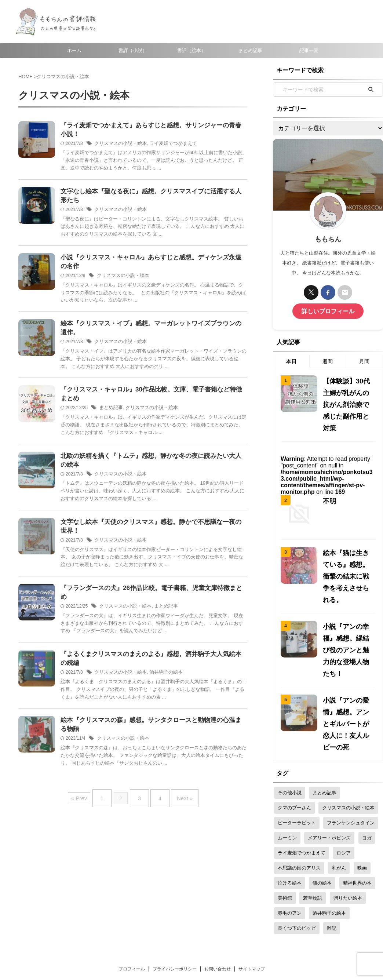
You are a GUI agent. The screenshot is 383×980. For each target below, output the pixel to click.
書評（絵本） (191, 50)
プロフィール (132, 891)
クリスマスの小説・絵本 (118, 145)
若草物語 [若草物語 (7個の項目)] (313, 820)
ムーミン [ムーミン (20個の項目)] (287, 760)
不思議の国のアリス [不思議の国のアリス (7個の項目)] (299, 790)
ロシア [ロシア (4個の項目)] (344, 775)
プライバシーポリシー (175, 891)
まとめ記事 (250, 50)
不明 (328, 479)
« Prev (86, 799)
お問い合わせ (218, 891)
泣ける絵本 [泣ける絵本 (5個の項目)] (290, 805)
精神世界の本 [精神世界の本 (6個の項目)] (357, 805)
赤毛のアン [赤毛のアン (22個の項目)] (290, 835)
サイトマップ (252, 891)
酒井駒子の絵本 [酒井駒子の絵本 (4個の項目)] (329, 835)
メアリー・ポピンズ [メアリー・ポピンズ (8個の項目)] (329, 760)
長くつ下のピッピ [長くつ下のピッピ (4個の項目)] (297, 850)
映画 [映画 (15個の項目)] (362, 790)
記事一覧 (309, 50)
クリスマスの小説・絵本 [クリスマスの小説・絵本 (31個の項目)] (348, 730)
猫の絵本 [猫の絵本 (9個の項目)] (322, 805)
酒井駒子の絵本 (161, 675)
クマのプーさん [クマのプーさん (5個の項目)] (294, 730)
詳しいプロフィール (328, 310)
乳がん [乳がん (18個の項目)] (339, 790)
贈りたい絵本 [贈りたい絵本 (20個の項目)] (348, 820)
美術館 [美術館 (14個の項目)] (285, 820)
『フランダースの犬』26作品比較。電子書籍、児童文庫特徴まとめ (149, 598)
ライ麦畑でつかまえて (167, 145)
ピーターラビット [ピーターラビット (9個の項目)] (297, 745)
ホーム (74, 50)
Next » (179, 799)
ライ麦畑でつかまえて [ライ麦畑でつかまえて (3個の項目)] (302, 775)
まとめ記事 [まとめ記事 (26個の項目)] (324, 715)
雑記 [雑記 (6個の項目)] (332, 850)
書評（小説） (133, 50)
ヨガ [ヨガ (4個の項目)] (367, 760)
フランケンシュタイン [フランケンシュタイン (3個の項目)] (351, 745)
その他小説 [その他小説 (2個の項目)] (290, 715)
